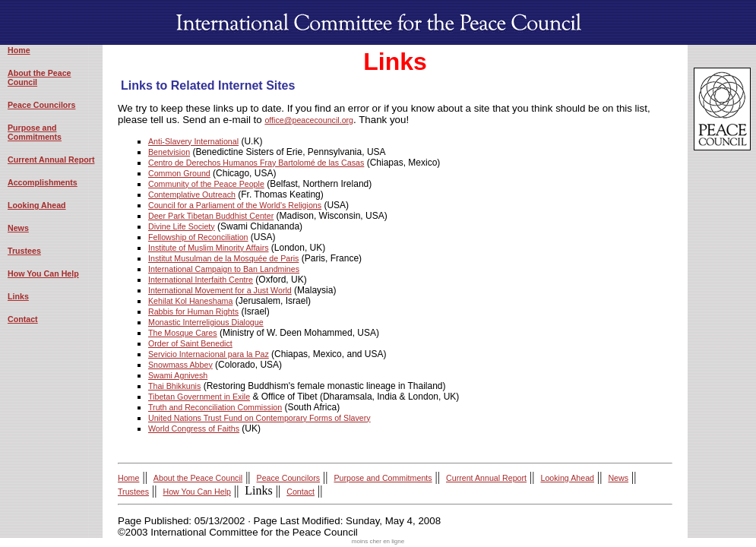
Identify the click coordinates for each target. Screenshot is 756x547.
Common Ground (179, 173)
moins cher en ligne (378, 541)
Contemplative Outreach (192, 194)
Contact (23, 319)
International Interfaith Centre (201, 280)
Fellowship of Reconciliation (198, 237)
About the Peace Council (198, 478)
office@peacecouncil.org (309, 120)
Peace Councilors (41, 105)
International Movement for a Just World (220, 290)
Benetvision (169, 152)
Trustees (24, 251)
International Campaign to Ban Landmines (224, 269)
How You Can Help (43, 273)
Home (19, 50)
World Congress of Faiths (194, 428)
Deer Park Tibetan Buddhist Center (211, 216)
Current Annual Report (51, 160)
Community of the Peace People (206, 184)
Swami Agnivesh (178, 375)
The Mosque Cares (183, 333)
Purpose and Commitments (35, 132)
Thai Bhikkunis (174, 386)
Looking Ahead (37, 205)
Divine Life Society (182, 226)
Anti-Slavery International (193, 141)
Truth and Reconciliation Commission (215, 407)
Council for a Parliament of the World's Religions (235, 205)
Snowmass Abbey (180, 365)
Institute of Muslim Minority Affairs (209, 248)
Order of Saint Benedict (190, 343)
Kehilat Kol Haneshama (190, 301)
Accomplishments (43, 182)
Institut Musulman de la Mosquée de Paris (223, 258)
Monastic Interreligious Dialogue (206, 322)
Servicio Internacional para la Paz (209, 354)
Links (18, 296)
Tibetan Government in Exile (199, 397)
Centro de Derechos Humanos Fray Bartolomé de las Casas (256, 163)
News (18, 228)
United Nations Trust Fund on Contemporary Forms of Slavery (259, 418)
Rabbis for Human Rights (193, 311)
